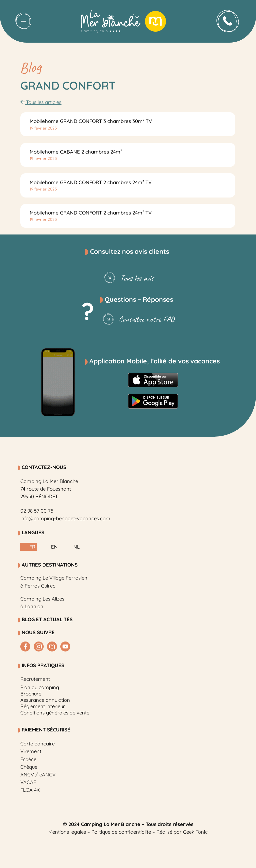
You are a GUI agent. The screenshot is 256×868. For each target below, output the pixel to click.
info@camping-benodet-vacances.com (65, 518)
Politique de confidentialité (121, 832)
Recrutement (35, 679)
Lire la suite (51, 124)
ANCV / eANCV (38, 775)
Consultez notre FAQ (137, 319)
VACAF (28, 782)
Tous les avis (128, 278)
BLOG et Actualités (47, 619)
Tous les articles (41, 102)
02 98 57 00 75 (37, 511)
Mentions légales (67, 832)
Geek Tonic (195, 832)
